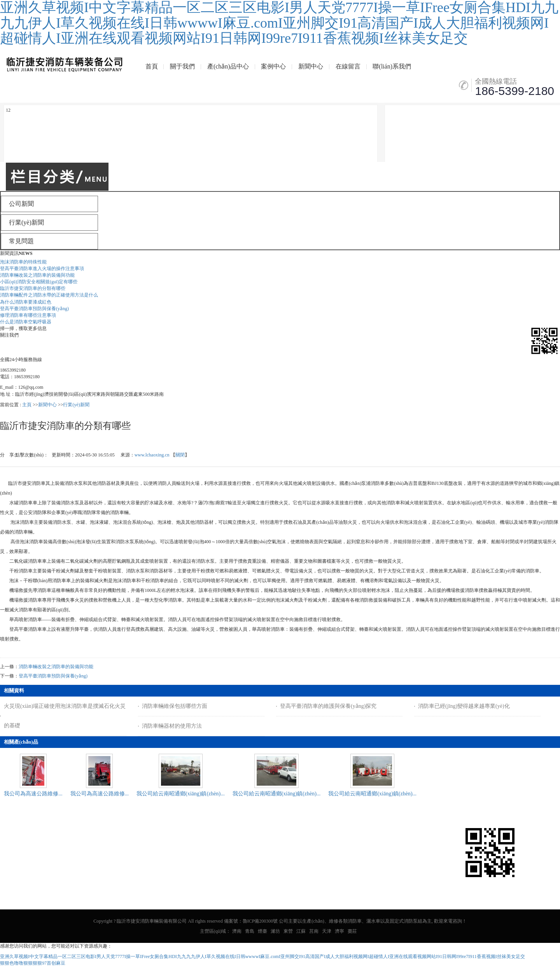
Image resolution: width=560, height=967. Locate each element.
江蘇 (301, 931)
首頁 (152, 66)
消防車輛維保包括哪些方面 (175, 706)
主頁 (27, 405)
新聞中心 (311, 66)
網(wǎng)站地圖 (79, 846)
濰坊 (275, 931)
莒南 (314, 931)
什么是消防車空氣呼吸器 (26, 322)
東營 (288, 931)
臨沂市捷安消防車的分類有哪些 (33, 288)
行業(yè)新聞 (76, 405)
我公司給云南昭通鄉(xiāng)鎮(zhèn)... (181, 794)
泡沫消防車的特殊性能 (23, 262)
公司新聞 (16, 846)
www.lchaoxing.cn (152, 455)
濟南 (237, 931)
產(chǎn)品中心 (228, 66)
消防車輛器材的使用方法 (172, 726)
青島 (250, 931)
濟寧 (339, 931)
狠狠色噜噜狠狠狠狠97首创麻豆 (33, 963)
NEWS (25, 253)
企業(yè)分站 (44, 846)
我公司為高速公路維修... (33, 794)
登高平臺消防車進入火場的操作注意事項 (42, 269)
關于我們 (182, 66)
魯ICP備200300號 (260, 921)
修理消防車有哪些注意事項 (28, 315)
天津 (327, 931)
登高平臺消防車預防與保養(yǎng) (34, 309)
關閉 (180, 455)
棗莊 (352, 931)
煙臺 (262, 931)
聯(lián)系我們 (392, 66)
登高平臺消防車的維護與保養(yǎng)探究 (328, 706)
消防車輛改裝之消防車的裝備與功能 (37, 275)
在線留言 (348, 66)
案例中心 (273, 66)
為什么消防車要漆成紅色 (26, 302)
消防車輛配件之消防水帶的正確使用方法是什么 (49, 295)
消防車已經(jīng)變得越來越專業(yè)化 (464, 706)
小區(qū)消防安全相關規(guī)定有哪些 (39, 282)
